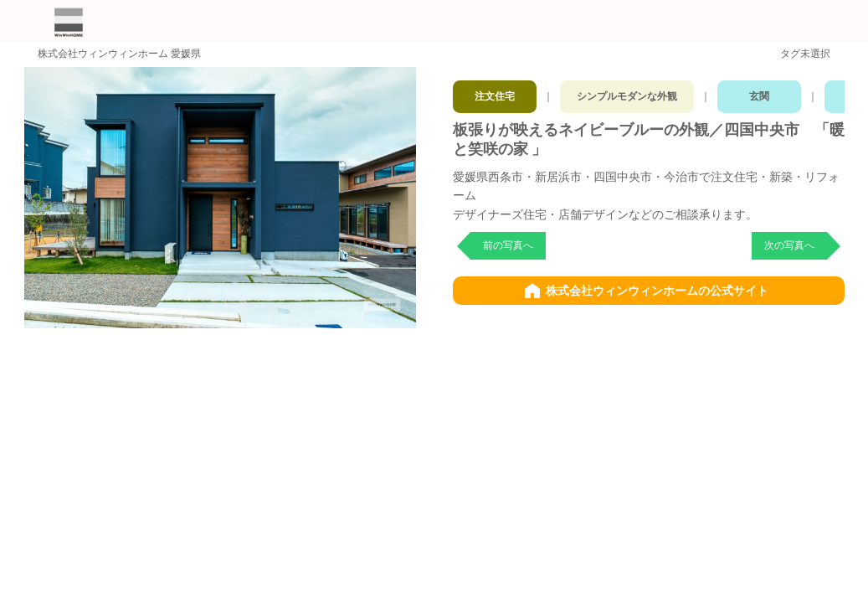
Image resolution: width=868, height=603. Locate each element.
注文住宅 (496, 92)
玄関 (773, 92)
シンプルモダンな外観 (634, 92)
